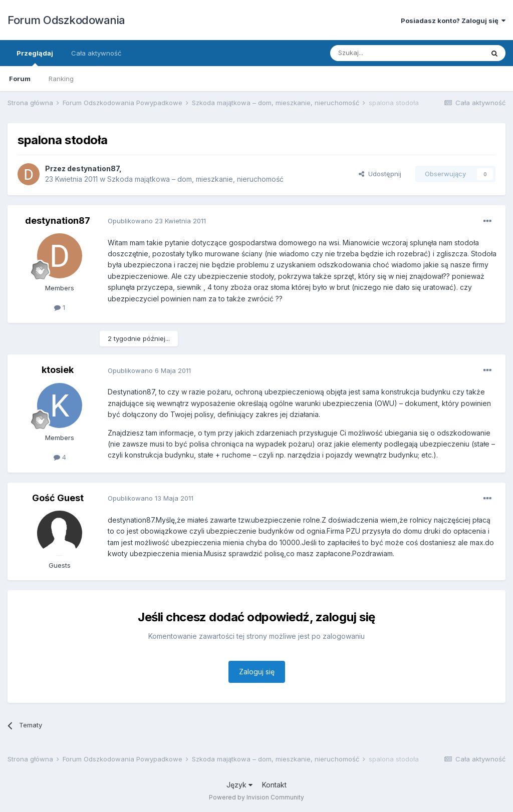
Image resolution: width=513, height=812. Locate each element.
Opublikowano (157, 221)
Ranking (61, 79)
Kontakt (274, 785)
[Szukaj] (382, 53)
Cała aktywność (96, 53)
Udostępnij (380, 174)
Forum (20, 79)
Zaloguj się (257, 672)
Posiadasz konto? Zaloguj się (453, 21)
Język (239, 785)
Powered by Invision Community (256, 797)
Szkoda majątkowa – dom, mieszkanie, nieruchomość (195, 179)
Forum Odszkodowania (66, 20)
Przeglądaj (35, 58)
